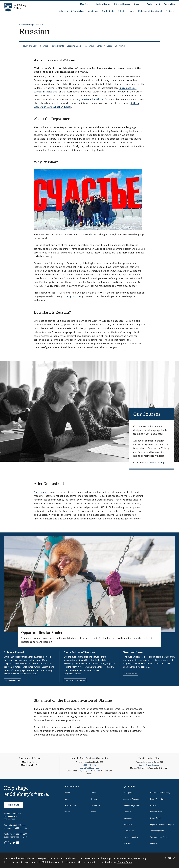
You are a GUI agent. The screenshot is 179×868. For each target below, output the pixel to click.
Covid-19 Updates (131, 837)
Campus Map (129, 831)
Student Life (108, 11)
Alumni (67, 799)
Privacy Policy (125, 862)
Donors (94, 799)
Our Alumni (120, 46)
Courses (44, 46)
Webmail (154, 843)
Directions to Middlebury (160, 793)
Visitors (94, 812)
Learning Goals (74, 46)
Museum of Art (156, 812)
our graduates (73, 296)
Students (67, 793)
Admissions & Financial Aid (72, 11)
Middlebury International (150, 11)
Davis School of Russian (79, 652)
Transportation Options (160, 837)
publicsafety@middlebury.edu (16, 837)
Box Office (128, 824)
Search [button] (170, 11)
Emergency (128, 793)
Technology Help (157, 831)
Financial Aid (169, 4)
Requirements (57, 46)
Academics (93, 11)
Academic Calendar (131, 799)
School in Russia (104, 46)
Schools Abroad (14, 652)
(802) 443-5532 (89, 765)
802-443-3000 (20, 825)
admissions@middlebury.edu (15, 828)
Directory (127, 843)
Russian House (133, 652)
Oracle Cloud (155, 818)
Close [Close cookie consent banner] (170, 858)
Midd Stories (85, 4)
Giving (136, 4)
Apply (149, 4)
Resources (89, 46)
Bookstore (128, 818)
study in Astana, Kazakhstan (89, 99)
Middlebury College (27, 24)
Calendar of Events (102, 4)
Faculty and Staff (30, 46)
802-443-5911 (22, 834)
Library (153, 805)
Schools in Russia (12, 680)
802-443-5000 (10, 819)
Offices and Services (122, 4)
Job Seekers (95, 805)
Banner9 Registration (132, 805)
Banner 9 (127, 812)
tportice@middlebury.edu (149, 765)
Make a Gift (13, 805)
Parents (67, 812)
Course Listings (157, 463)
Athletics (122, 11)
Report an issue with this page (162, 824)
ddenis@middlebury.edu (89, 768)
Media (93, 793)
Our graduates (42, 492)
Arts (132, 11)
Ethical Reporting (157, 799)
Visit (158, 4)
